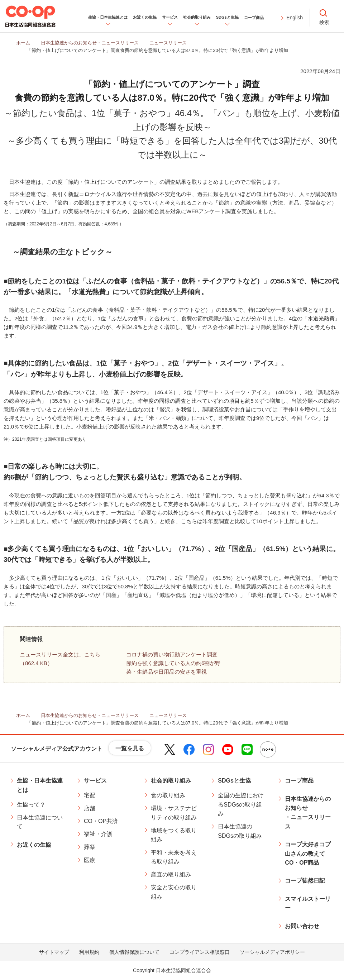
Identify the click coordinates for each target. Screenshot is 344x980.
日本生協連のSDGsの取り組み (240, 831)
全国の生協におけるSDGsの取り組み (241, 804)
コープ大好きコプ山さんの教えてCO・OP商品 (308, 854)
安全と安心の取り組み (174, 892)
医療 (90, 860)
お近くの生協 (34, 845)
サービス (95, 781)
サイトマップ (54, 952)
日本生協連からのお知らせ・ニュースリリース (308, 813)
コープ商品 (299, 781)
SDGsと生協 (234, 781)
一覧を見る (130, 748)
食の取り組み (168, 795)
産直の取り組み (171, 874)
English (295, 18)
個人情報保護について (134, 952)
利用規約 (89, 952)
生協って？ (31, 805)
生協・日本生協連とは (40, 785)
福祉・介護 (98, 834)
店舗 (90, 808)
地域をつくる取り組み (174, 835)
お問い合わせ (302, 926)
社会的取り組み (171, 781)
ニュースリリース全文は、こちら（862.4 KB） (60, 659)
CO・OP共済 (101, 821)
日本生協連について (40, 822)
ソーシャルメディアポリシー (272, 952)
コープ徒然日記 (305, 881)
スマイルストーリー (308, 903)
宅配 (90, 795)
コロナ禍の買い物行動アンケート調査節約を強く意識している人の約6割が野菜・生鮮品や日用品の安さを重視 (173, 663)
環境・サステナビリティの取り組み (174, 813)
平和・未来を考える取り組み (174, 857)
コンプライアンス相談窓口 (200, 952)
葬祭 (90, 847)
